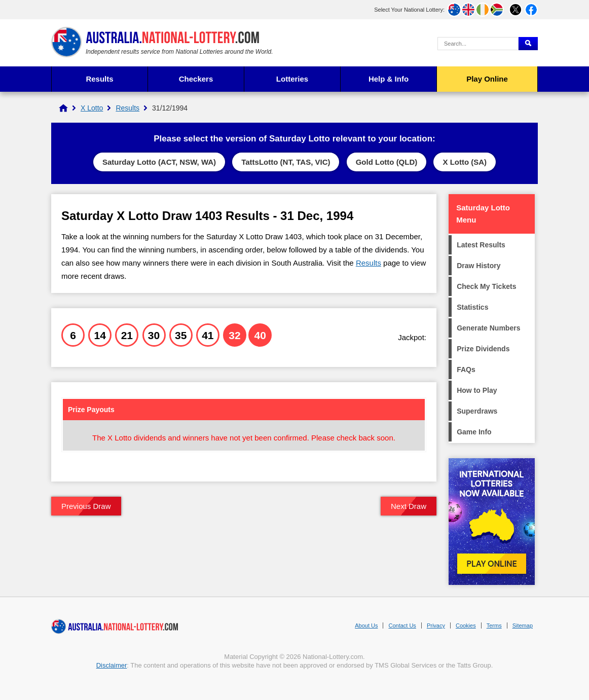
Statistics (472, 307)
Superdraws (477, 411)
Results (99, 79)
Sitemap (523, 625)
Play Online (487, 79)
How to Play (477, 390)
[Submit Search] (528, 44)
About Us (366, 625)
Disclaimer (112, 665)
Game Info (474, 432)
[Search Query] (478, 44)
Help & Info (389, 79)
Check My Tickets (486, 286)
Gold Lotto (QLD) (387, 162)
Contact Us (402, 625)
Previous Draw (86, 506)
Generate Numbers (488, 328)
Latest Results (481, 245)
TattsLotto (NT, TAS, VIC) (286, 162)
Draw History (478, 266)
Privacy (436, 625)
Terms (494, 625)
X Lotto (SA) (465, 162)
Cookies (466, 625)
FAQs (466, 370)
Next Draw (409, 506)
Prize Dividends (483, 349)
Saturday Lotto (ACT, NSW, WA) (159, 162)
